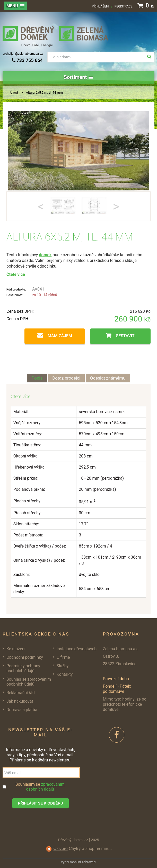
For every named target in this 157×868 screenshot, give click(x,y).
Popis (37, 378)
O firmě (63, 657)
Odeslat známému (108, 378)
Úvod (14, 93)
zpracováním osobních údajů (45, 787)
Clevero (61, 849)
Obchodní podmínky (25, 657)
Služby (63, 666)
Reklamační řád (21, 693)
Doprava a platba (22, 710)
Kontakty (65, 674)
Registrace (124, 6)
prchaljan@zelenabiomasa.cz (23, 54)
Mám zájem (60, 336)
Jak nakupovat (20, 701)
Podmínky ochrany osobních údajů (23, 668)
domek (45, 255)
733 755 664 (27, 60)
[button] (15, 6)
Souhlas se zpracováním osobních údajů (29, 682)
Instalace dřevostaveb (77, 649)
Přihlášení (101, 6)
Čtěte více (16, 274)
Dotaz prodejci (66, 378)
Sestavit (125, 336)
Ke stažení (16, 649)
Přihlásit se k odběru (41, 803)
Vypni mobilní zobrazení (78, 862)
